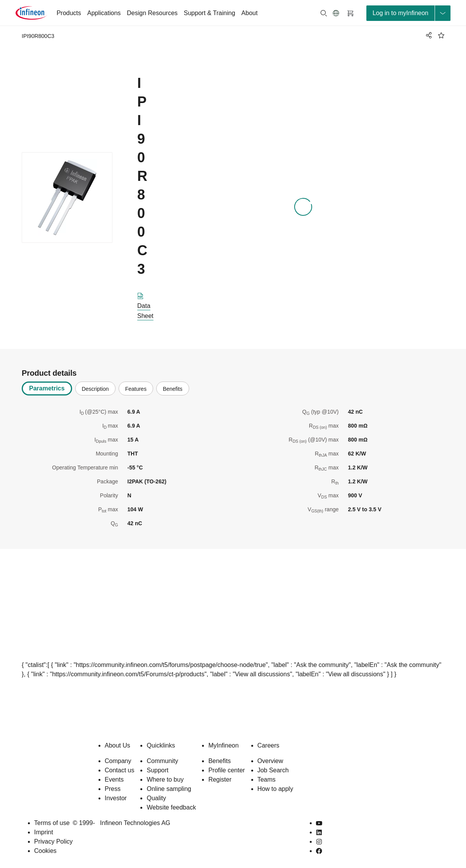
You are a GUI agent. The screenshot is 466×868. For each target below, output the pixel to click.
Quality (156, 798)
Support (157, 770)
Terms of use (52, 823)
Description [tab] (95, 389)
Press (113, 789)
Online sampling (169, 789)
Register (220, 779)
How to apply (275, 789)
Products (69, 13)
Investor (116, 798)
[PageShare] (428, 35)
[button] (336, 13)
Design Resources (152, 13)
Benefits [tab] (173, 389)
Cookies (45, 851)
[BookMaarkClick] (441, 35)
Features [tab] (136, 389)
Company (118, 761)
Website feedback (171, 807)
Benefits (219, 761)
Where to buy (165, 779)
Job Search (273, 770)
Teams (267, 779)
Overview (270, 761)
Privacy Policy (54, 841)
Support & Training (210, 13)
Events (114, 779)
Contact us (119, 770)
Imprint (44, 832)
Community (162, 761)
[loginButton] (408, 13)
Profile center (226, 770)
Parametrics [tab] (47, 388)
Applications (104, 13)
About (250, 13)
